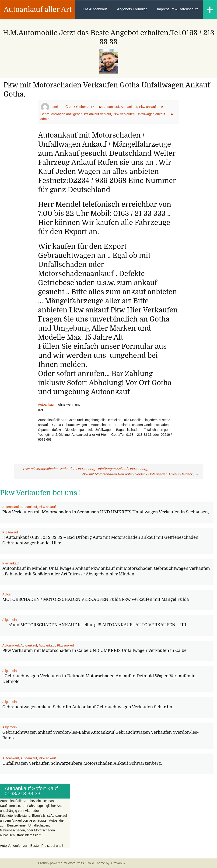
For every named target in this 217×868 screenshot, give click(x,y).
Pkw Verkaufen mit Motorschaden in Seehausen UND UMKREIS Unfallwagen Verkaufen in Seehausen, (106, 512)
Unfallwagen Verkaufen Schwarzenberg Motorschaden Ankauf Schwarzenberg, (82, 763)
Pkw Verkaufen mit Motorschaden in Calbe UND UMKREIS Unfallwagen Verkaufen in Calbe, (95, 650)
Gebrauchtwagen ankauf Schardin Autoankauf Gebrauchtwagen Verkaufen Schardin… (89, 707)
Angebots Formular (132, 9)
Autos (7, 594)
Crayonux (118, 863)
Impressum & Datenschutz (178, 9)
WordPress (76, 863)
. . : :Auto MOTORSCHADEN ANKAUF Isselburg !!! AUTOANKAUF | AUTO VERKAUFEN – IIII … (96, 625)
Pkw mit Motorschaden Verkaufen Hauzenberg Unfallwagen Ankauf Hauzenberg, (84, 469)
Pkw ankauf (147, 107)
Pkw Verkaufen (124, 114)
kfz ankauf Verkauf (98, 114)
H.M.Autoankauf (94, 9)
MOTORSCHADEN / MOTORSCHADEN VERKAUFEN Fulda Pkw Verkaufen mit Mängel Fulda (96, 599)
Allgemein (9, 620)
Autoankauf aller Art (38, 10)
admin (55, 107)
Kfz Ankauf (10, 532)
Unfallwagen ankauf (151, 114)
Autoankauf (111, 107)
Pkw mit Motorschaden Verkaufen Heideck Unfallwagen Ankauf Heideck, (140, 474)
